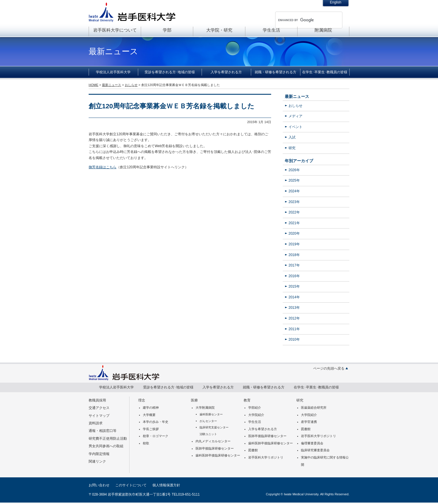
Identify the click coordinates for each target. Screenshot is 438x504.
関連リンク (97, 461)
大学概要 (149, 415)
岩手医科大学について (115, 30)
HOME (93, 85)
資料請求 (96, 423)
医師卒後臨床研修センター (215, 448)
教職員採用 (97, 400)
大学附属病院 (205, 408)
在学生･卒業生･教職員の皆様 (325, 72)
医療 (194, 400)
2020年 (294, 233)
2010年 (294, 339)
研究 (292, 148)
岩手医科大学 (132, 12)
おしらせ (295, 106)
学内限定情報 (99, 454)
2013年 (294, 308)
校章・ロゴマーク (156, 436)
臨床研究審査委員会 (315, 450)
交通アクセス (99, 408)
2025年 (294, 180)
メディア (295, 116)
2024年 (294, 191)
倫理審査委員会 (312, 443)
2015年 (294, 286)
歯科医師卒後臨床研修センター (218, 455)
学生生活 (271, 30)
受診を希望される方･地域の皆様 (170, 72)
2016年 (294, 276)
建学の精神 (151, 408)
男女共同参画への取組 (106, 446)
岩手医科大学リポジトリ (266, 457)
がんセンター (208, 421)
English (336, 2)
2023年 (294, 202)
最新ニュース (297, 96)
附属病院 (323, 30)
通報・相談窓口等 (103, 431)
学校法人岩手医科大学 (113, 72)
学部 (167, 30)
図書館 (253, 450)
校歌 (146, 443)
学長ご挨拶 (151, 429)
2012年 (294, 318)
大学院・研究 (219, 30)
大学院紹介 (256, 415)
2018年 (294, 255)
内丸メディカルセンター (213, 441)
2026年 (294, 170)
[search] (301, 20)
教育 (247, 400)
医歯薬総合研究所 (314, 408)
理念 (142, 400)
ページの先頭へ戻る (329, 368)
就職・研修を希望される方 (275, 72)
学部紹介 (255, 408)
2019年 (294, 244)
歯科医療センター (211, 414)
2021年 (294, 223)
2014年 (294, 297)
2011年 (294, 329)
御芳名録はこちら (103, 167)
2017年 (294, 265)
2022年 (294, 212)
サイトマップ (99, 416)
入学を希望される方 (226, 72)
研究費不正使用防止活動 (108, 439)
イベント (295, 127)
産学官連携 (309, 422)
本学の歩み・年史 (156, 422)
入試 (292, 137)
